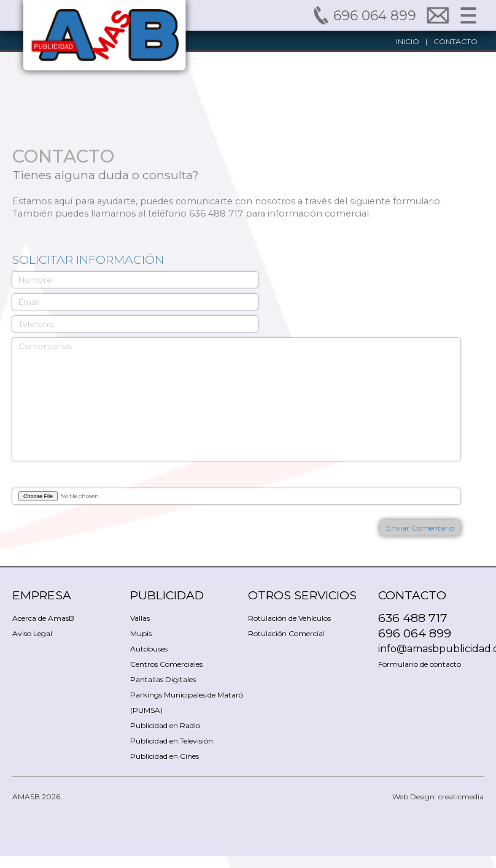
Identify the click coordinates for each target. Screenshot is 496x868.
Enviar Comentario (420, 528)
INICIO (408, 41)
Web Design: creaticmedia (438, 797)
